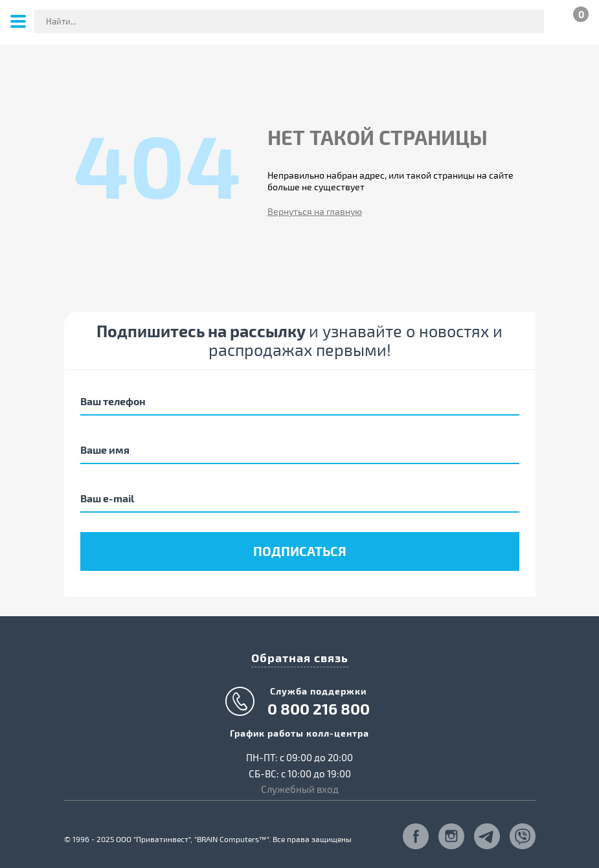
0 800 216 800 (319, 709)
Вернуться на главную (315, 211)
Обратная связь (300, 657)
